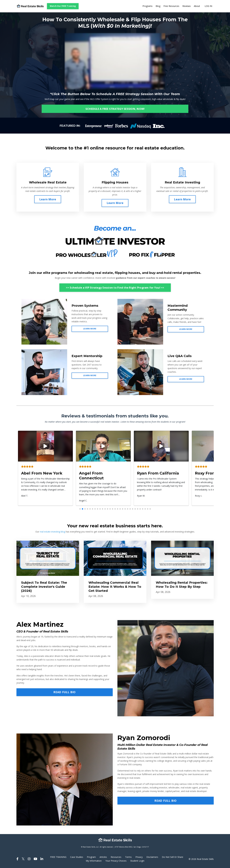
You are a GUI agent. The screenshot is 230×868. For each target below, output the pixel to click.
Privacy (139, 857)
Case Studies (77, 857)
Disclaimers (152, 857)
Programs (147, 6)
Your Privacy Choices (116, 861)
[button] (80, 509)
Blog (158, 6)
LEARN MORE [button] (90, 329)
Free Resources (171, 6)
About (197, 6)
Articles (103, 857)
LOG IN (208, 6)
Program (91, 857)
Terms (128, 857)
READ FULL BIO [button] (64, 692)
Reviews (187, 6)
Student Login (137, 861)
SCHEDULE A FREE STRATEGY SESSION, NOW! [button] (115, 109)
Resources (116, 857)
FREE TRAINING (58, 857)
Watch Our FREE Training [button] (63, 6)
